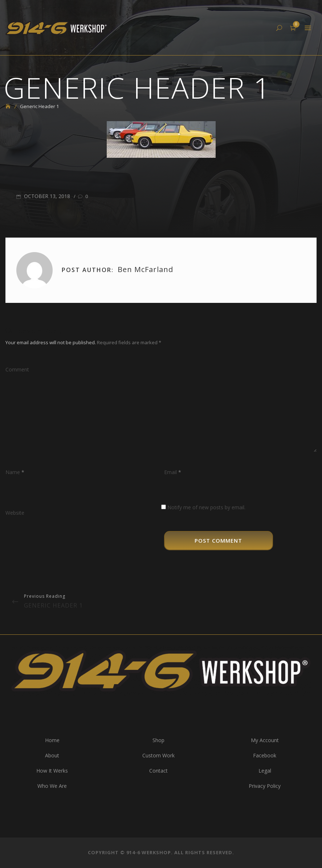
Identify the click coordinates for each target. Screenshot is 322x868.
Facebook (265, 755)
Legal (265, 771)
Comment (17, 369)
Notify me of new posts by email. (206, 507)
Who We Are (52, 786)
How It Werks (52, 771)
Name (15, 472)
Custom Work (158, 755)
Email (173, 472)
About (52, 755)
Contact (158, 771)
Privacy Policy (265, 786)
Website (15, 513)
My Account (265, 740)
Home (52, 740)
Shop (158, 740)
